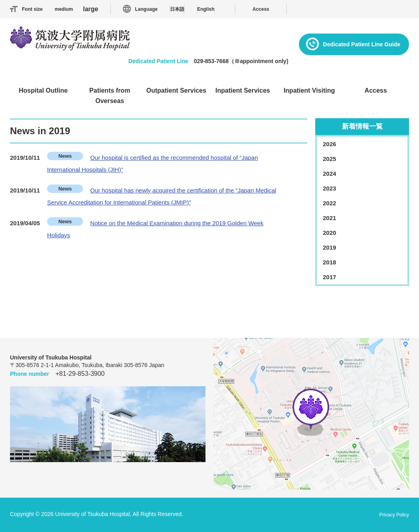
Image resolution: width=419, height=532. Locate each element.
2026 (329, 144)
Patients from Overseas (110, 96)
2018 (329, 262)
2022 (329, 203)
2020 (329, 233)
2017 (329, 277)
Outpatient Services (176, 90)
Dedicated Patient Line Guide (362, 44)
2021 (329, 218)
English (206, 9)
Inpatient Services (243, 90)
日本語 (177, 9)
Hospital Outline (43, 90)
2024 (329, 174)
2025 (329, 159)
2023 (329, 188)
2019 (329, 247)
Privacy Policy (394, 515)
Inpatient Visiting (309, 90)
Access (261, 9)
